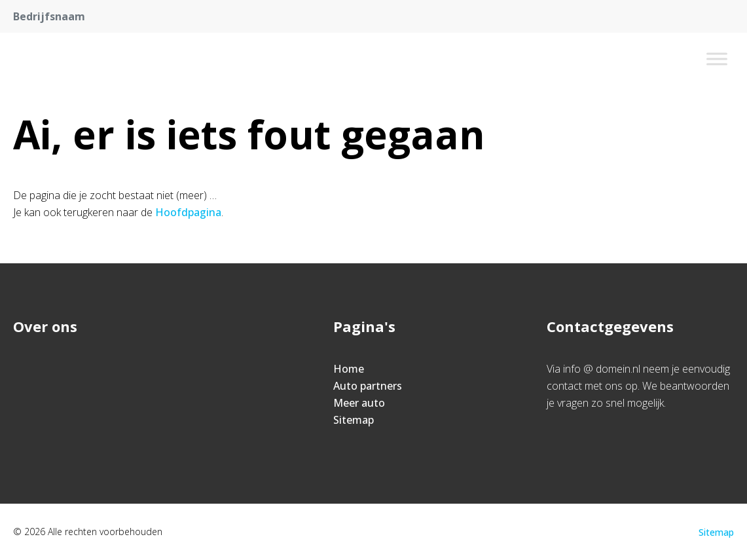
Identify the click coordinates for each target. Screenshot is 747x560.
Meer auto (359, 403)
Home (349, 369)
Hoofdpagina (188, 212)
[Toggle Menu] (717, 59)
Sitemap (354, 420)
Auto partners (368, 386)
